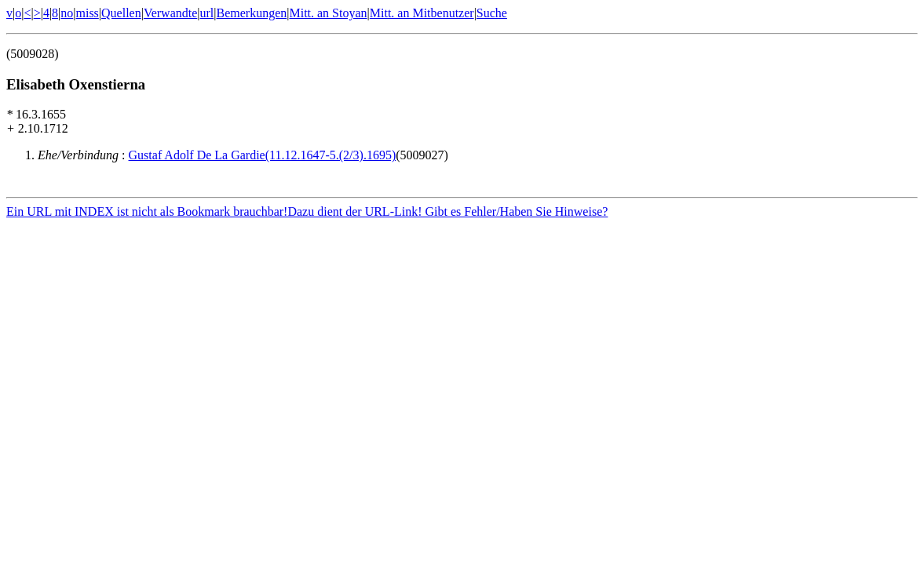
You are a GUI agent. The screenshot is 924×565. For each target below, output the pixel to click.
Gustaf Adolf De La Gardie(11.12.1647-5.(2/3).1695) (263, 155)
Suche (492, 13)
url (207, 13)
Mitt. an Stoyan (328, 13)
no (67, 13)
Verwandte (170, 13)
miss (87, 13)
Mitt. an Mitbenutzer (422, 13)
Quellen (121, 13)
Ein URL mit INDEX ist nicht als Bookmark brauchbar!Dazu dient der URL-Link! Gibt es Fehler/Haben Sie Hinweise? (307, 214)
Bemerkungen (252, 13)
